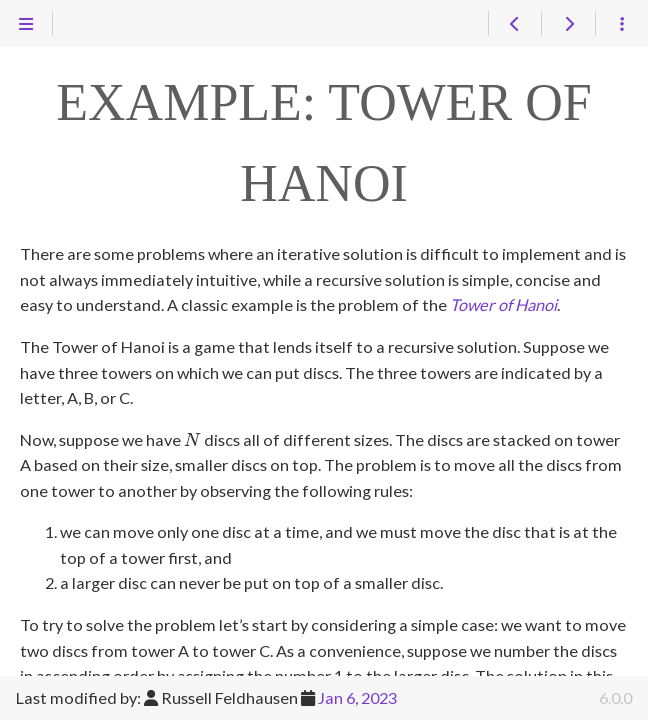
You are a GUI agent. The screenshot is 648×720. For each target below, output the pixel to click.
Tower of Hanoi (503, 304)
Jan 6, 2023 (357, 697)
